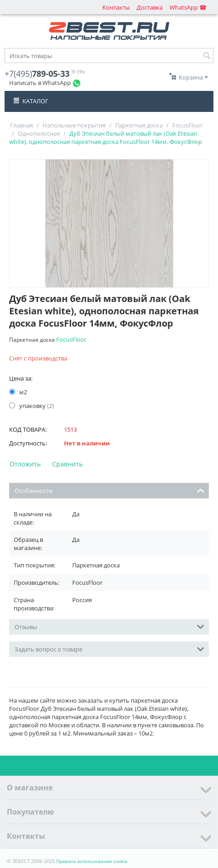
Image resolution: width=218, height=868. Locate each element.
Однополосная (39, 133)
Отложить (25, 464)
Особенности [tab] (109, 490)
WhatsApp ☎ (188, 7)
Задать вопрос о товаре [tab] (109, 648)
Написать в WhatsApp (40, 83)
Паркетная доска (139, 125)
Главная (21, 125)
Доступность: (28, 443)
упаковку (32, 406)
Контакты (116, 7)
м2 (19, 392)
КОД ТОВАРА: (28, 429)
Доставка (150, 7)
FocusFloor (187, 125)
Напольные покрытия (74, 125)
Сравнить (67, 464)
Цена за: (21, 378)
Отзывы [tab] (109, 626)
